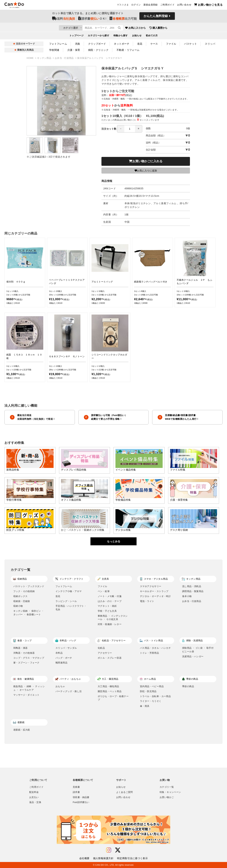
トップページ (77, 36)
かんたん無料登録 (156, 17)
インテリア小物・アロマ (69, 591)
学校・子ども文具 (107, 611)
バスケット (190, 44)
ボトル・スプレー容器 (110, 658)
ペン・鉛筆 (104, 591)
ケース (154, 44)
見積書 (76, 787)
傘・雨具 (145, 706)
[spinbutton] (130, 129)
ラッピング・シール (66, 601)
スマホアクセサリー (151, 586)
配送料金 (34, 792)
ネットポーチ (122, 44)
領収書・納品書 (81, 797)
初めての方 (152, 36)
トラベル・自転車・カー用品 (155, 696)
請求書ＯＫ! (92, 20)
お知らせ (137, 36)
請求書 (76, 792)
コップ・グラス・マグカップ (29, 658)
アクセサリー (105, 653)
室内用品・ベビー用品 (152, 686)
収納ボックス (20, 596)
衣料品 (59, 653)
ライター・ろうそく (151, 701)
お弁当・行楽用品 (65, 58)
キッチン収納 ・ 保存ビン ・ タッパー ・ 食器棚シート (29, 613)
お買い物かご (167, 797)
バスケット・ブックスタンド (29, 586)
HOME (30, 58)
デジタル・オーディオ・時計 (155, 596)
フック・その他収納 (24, 591)
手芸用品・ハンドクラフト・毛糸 (71, 608)
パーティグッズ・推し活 (69, 691)
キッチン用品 (45, 58)
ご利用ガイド (167, 5)
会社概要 (84, 858)
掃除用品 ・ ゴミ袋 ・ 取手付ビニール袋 (198, 650)
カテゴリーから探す (99, 36)
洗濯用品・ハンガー (193, 656)
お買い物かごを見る (208, 5)
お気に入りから (157, 28)
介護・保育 (74, 50)
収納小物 (18, 606)
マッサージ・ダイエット (26, 695)
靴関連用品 (61, 663)
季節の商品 (188, 686)
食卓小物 (187, 596)
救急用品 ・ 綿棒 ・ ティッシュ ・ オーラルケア (29, 688)
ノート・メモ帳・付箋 (110, 596)
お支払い (34, 797)
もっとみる (114, 541)
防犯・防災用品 (148, 691)
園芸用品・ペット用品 (110, 691)
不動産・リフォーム (128, 50)
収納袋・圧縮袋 (22, 601)
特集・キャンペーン (170, 792)
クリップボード (97, 44)
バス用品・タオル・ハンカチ (155, 648)
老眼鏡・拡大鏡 (22, 730)
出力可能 (123, 20)
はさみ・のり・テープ (110, 601)
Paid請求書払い (81, 802)
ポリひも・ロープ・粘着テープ (113, 698)
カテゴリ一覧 (167, 787)
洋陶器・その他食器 (24, 653)
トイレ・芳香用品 (149, 653)
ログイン (136, 5)
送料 (64, 20)
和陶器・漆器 (20, 648)
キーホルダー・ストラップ (154, 591)
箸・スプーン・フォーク (26, 663)
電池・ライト (147, 601)
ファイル (171, 44)
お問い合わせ (184, 5)
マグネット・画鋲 (107, 606)
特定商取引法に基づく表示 (132, 858)
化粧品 (101, 648)
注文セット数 (122, 129)
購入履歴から (179, 28)
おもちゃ (60, 686)
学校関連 (54, 50)
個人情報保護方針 (103, 858)
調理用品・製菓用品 (193, 591)
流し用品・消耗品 (192, 586)
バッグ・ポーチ (64, 658)
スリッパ (210, 44)
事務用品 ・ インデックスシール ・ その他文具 (113, 618)
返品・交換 (35, 802)
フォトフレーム (58, 44)
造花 (140, 44)
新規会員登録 (151, 5)
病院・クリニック (98, 50)
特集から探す (121, 36)
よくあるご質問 (124, 792)
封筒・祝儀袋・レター (110, 624)
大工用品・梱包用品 (108, 686)
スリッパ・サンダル (66, 648)
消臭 (78, 44)
